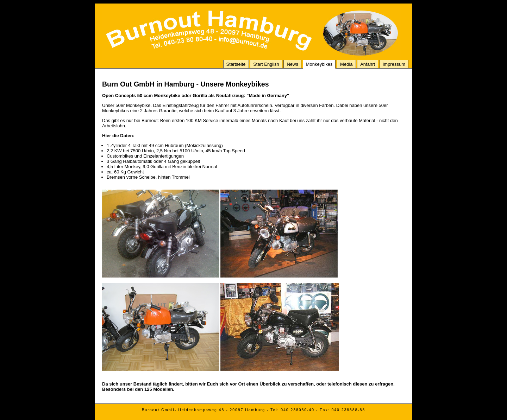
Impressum (394, 64)
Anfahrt (368, 64)
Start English (266, 64)
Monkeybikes (319, 64)
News (292, 64)
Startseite (236, 64)
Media (346, 64)
